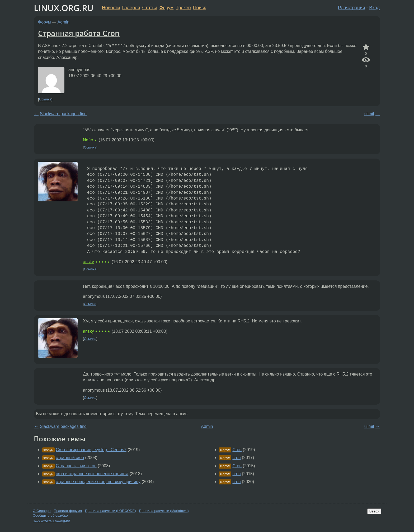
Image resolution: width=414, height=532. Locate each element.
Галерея (131, 8)
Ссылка (45, 100)
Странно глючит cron (76, 466)
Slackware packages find (63, 114)
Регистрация (352, 8)
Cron (237, 450)
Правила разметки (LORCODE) (110, 511)
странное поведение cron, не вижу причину (98, 482)
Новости (111, 8)
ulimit (369, 114)
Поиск (199, 8)
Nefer (88, 140)
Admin (63, 22)
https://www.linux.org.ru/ (51, 521)
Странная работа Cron (79, 33)
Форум (166, 8)
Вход (374, 8)
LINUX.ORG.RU (64, 8)
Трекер (183, 8)
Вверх (374, 511)
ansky (88, 262)
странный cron (70, 458)
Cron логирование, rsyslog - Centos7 (91, 450)
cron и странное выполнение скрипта (92, 474)
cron (236, 458)
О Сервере (42, 511)
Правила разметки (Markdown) (164, 511)
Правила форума (68, 511)
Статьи (150, 8)
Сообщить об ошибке (50, 515)
